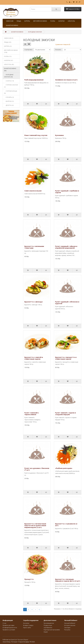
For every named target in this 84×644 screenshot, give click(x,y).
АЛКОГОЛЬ (71, 21)
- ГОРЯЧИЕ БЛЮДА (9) (11, 92)
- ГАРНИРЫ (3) (9, 97)
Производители (49, 623)
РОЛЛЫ (53, 21)
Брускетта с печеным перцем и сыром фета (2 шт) (68, 580)
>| (39, 610)
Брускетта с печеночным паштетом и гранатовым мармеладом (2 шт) (35, 525)
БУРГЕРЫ (27, 21)
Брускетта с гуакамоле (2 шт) (66, 525)
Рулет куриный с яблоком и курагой (67, 303)
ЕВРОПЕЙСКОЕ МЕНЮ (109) (11, 51)
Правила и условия (9, 630)
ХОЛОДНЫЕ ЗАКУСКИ (35, 32)
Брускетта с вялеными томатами (34, 247)
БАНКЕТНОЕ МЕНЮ (12, 25)
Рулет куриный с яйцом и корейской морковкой (66, 247)
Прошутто (29, 579)
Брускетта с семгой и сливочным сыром (34, 358)
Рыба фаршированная (34, 80)
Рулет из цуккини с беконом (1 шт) (37, 469)
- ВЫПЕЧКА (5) (9, 101)
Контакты (26, 623)
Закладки (67, 628)
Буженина (59, 135)
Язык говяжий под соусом (36, 135)
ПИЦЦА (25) (8, 42)
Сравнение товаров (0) (63, 44)
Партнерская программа (52, 630)
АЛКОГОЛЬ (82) (9, 64)
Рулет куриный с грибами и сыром (67, 192)
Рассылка (67, 630)
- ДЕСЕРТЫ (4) (9, 105)
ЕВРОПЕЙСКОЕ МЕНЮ (40, 21)
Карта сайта (27, 628)
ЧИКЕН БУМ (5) (9, 38)
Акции (46, 632)
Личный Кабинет (70, 623)
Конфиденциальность (10, 628)
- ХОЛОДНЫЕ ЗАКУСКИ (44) (9, 76)
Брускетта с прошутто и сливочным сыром (66, 358)
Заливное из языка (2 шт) (66, 80)
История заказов (70, 625)
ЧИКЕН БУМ (10, 21)
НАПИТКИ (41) (8, 60)
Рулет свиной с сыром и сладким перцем (65, 414)
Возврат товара (28, 625)
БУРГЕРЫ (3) (8, 46)
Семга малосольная (33, 191)
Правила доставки (8, 625)
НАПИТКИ (61, 21)
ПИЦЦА (19, 21)
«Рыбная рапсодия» (64, 468)
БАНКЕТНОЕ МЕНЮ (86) (10, 70)
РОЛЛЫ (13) (8, 56)
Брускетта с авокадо (34, 302)
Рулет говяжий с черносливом (32, 414)
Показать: (58, 50)
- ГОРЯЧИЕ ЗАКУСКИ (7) (11, 86)
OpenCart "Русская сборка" (20, 640)
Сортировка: (28, 50)
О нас (4, 623)
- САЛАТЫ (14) (9, 81)
